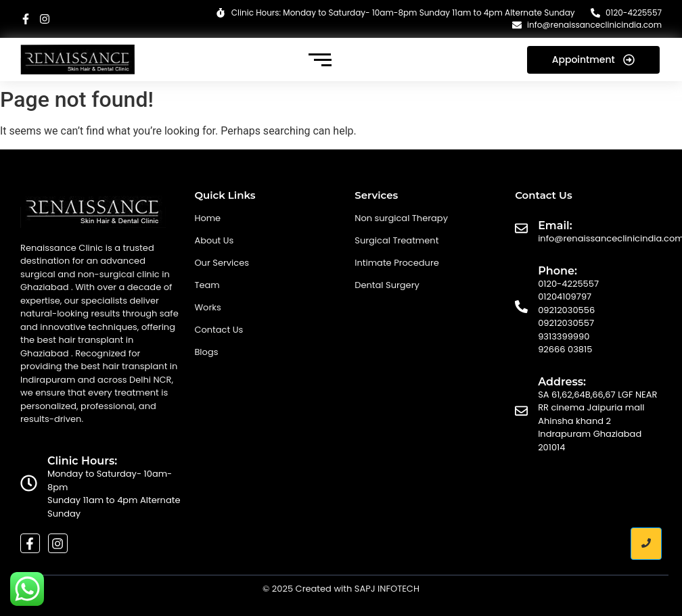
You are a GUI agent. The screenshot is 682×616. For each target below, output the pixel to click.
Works (207, 307)
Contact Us (219, 330)
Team (207, 285)
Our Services (222, 263)
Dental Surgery (387, 285)
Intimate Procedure (397, 263)
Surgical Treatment (396, 240)
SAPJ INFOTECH (387, 589)
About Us (214, 240)
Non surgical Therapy (401, 218)
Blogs (206, 352)
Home (207, 218)
